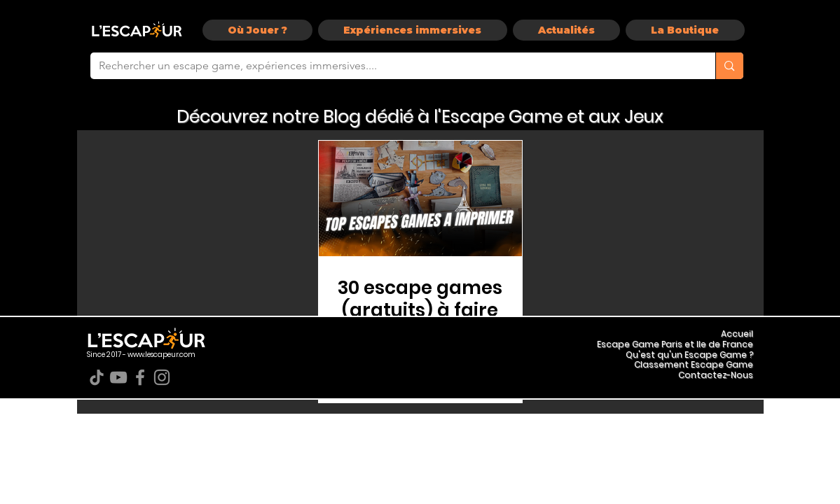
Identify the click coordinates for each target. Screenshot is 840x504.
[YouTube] (118, 377)
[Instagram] (162, 377)
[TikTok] (97, 377)
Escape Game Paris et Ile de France (675, 344)
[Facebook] (140, 377)
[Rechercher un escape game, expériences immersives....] (393, 66)
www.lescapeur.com (161, 355)
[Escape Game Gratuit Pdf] (420, 198)
